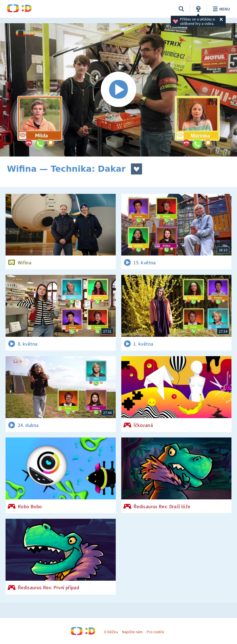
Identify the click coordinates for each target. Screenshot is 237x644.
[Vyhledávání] (181, 9)
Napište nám (132, 632)
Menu (221, 9)
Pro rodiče (155, 632)
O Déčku (111, 632)
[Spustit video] (118, 90)
